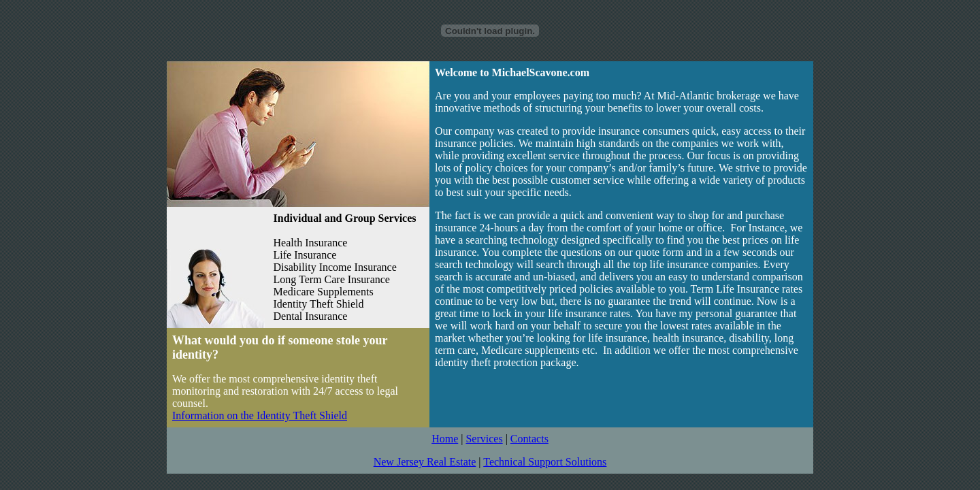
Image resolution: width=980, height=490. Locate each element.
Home (445, 439)
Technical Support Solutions (545, 462)
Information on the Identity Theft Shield (260, 415)
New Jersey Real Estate (425, 462)
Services (484, 439)
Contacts (529, 439)
